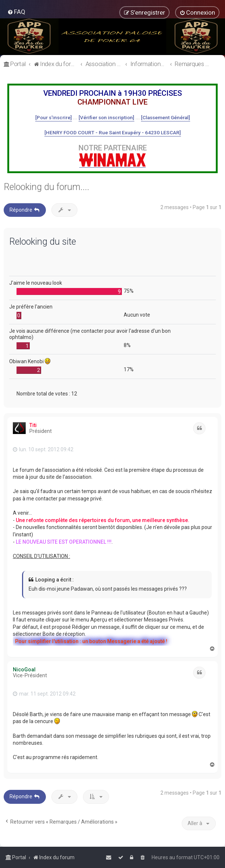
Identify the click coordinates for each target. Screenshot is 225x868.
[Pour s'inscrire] (54, 117)
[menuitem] (16, 12)
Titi (33, 425)
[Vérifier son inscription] (106, 117)
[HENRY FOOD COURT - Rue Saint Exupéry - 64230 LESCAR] (113, 132)
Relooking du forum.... (46, 187)
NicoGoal (24, 670)
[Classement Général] (166, 117)
